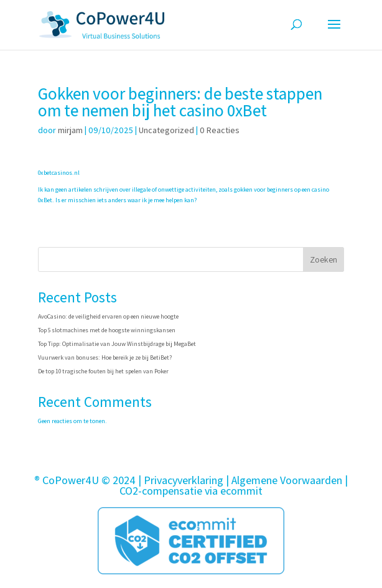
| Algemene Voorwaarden (284, 480)
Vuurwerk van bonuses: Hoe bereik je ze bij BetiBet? (105, 357)
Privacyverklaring (184, 480)
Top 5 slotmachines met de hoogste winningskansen (107, 330)
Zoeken (324, 259)
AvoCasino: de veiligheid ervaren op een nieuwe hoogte (108, 316)
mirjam (70, 130)
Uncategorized (166, 130)
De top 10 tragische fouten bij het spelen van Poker (103, 371)
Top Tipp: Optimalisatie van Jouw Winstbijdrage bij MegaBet (117, 344)
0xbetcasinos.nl (59, 173)
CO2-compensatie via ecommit (191, 491)
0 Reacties (220, 130)
